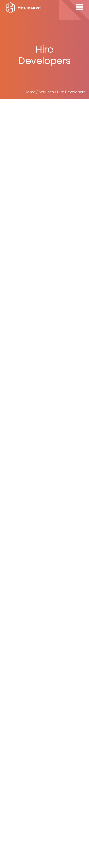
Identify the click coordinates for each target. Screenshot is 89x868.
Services (46, 92)
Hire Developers (71, 92)
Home (30, 92)
